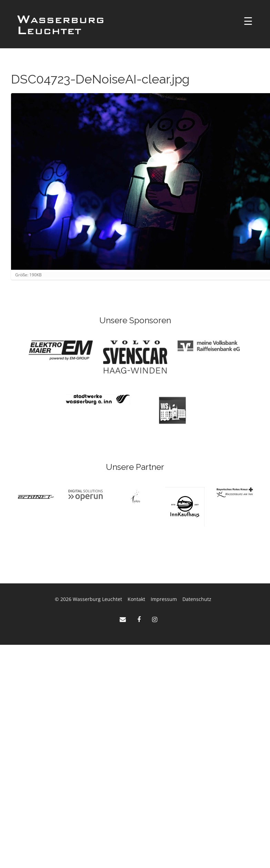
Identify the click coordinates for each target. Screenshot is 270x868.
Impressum (164, 599)
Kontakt (136, 599)
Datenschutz (197, 599)
